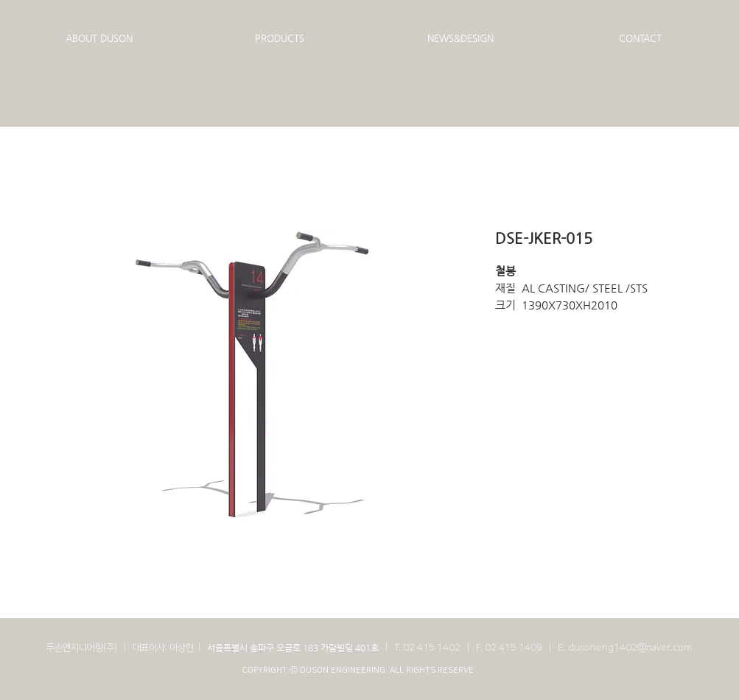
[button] (99, 38)
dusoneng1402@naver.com (630, 648)
